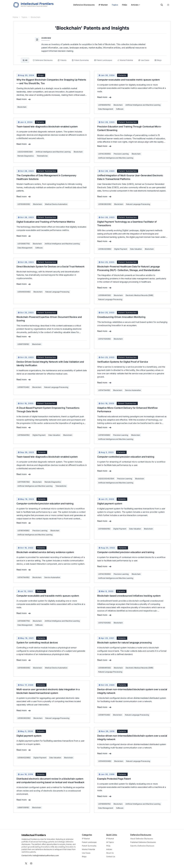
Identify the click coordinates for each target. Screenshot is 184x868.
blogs (41, 75)
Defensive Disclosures (84, 5)
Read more (24, 99)
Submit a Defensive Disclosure (142, 846)
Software (120, 109)
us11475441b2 (104, 390)
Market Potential (88, 849)
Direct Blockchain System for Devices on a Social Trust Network (50, 267)
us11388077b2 (24, 244)
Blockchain (35, 17)
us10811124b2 (23, 387)
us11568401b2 (24, 435)
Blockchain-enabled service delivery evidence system (45, 552)
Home (15, 17)
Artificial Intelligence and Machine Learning (143, 105)
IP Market (103, 5)
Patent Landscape (89, 842)
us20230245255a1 (106, 479)
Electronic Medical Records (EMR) (139, 295)
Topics (115, 5)
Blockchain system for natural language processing (124, 643)
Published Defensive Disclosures (143, 842)
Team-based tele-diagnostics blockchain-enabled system (47, 127)
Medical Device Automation (56, 204)
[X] (26, 863)
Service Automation (133, 390)
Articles (136, 5)
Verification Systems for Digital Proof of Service (123, 362)
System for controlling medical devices (37, 643)
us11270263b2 (104, 339)
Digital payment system (110, 504)
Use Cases (86, 853)
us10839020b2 (105, 204)
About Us (110, 853)
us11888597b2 (104, 105)
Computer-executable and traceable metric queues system (128, 80)
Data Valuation (136, 249)
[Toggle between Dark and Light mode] (168, 5)
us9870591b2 (23, 344)
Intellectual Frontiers (34, 835)
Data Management (106, 109)
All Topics (110, 842)
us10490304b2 (24, 292)
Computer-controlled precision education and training (126, 457)
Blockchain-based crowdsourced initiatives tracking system (129, 596)
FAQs (125, 5)
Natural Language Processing (138, 204)
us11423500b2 (104, 154)
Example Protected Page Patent (114, 779)
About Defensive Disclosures (142, 839)
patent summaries (128, 122)
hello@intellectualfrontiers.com (46, 855)
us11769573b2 (24, 482)
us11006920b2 (24, 204)
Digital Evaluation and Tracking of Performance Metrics (46, 222)
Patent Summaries (89, 846)
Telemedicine (42, 156)
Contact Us (111, 856)
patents (122, 75)
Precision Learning (121, 154)
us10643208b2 (105, 249)
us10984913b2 (105, 295)
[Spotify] (31, 863)
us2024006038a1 (25, 152)
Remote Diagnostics (26, 156)
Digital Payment (121, 249)
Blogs (84, 856)
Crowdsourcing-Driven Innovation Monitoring (121, 317)
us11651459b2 (104, 435)
